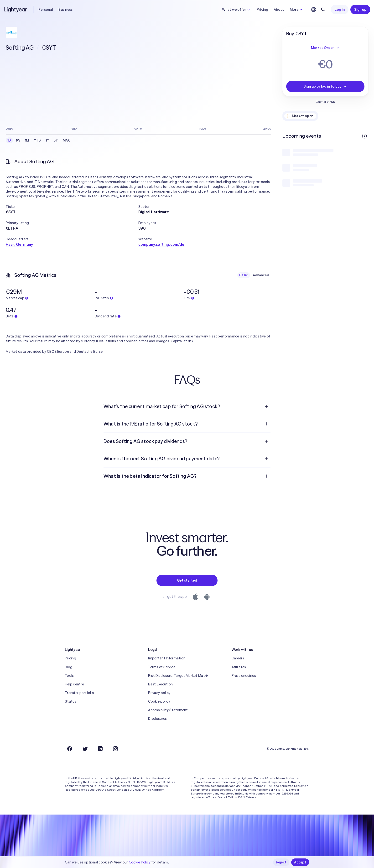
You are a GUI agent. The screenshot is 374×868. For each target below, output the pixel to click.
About (279, 10)
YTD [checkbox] (37, 140)
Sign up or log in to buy (325, 86)
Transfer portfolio (79, 693)
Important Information (167, 658)
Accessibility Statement (168, 710)
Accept (300, 862)
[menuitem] (187, 406)
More (296, 10)
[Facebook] (70, 749)
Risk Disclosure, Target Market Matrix (178, 676)
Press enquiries (244, 676)
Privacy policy (159, 693)
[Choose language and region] (314, 10)
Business (65, 10)
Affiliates (239, 667)
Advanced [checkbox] (261, 275)
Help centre (74, 684)
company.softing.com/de (161, 244)
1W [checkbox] (18, 140)
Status (71, 701)
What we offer (236, 10)
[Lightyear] (16, 10)
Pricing (262, 10)
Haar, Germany (19, 244)
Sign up (360, 10)
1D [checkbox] (9, 140)
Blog (69, 667)
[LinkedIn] (100, 749)
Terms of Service (162, 667)
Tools (69, 676)
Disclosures (157, 719)
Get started (187, 580)
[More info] (364, 136)
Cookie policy (159, 701)
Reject (281, 862)
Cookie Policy (140, 862)
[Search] (323, 10)
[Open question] (267, 406)
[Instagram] (115, 749)
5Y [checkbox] (56, 140)
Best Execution (160, 684)
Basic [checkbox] (244, 275)
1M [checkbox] (27, 140)
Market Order (325, 48)
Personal (46, 10)
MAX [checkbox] (66, 140)
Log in (340, 10)
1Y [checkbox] (47, 140)
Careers (238, 658)
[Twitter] (85, 749)
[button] (72, 207)
